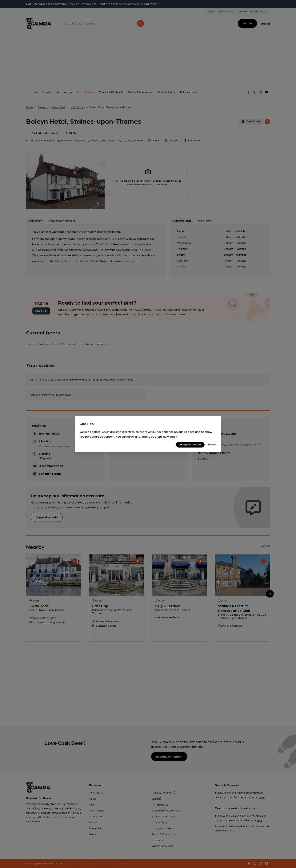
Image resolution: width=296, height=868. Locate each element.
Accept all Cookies (190, 444)
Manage (212, 444)
